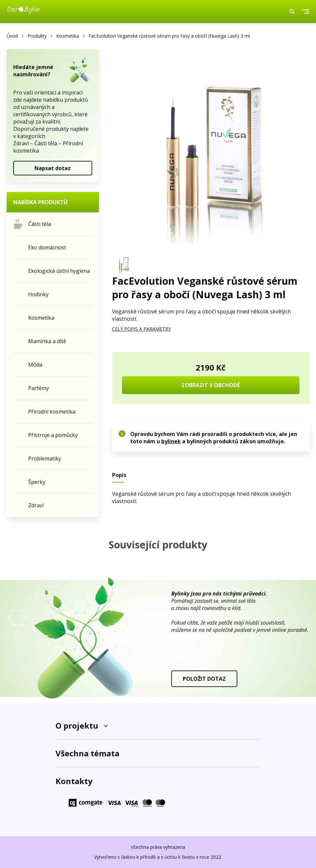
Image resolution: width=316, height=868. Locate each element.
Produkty (37, 36)
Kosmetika (68, 36)
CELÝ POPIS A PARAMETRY (141, 329)
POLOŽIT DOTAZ (204, 679)
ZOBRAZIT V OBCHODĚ (211, 385)
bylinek (171, 441)
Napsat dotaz (53, 168)
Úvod (12, 36)
